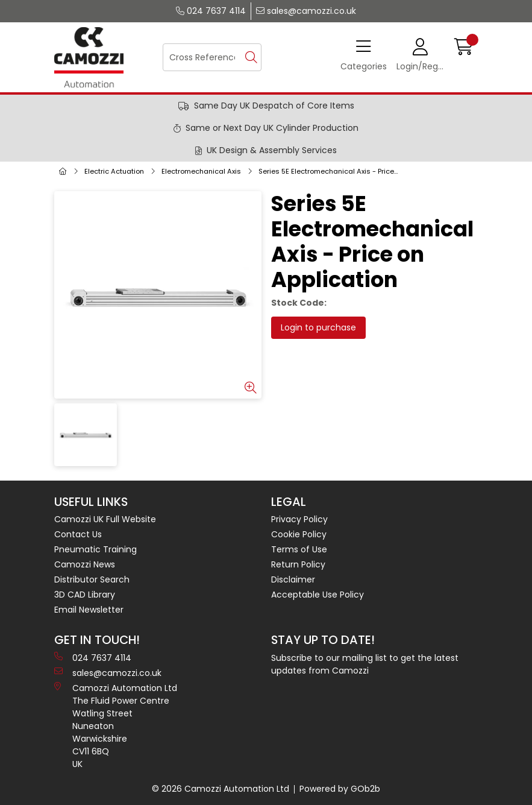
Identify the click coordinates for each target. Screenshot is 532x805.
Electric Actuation (114, 171)
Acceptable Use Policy (318, 595)
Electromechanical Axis (201, 171)
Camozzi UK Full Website (105, 519)
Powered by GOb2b (340, 789)
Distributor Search (92, 579)
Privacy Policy (299, 519)
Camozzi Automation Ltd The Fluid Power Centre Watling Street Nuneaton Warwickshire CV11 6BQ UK (116, 726)
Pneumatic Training (95, 549)
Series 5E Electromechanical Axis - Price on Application (331, 171)
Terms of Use (299, 549)
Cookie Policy (299, 534)
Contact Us (78, 534)
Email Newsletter (89, 610)
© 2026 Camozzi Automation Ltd (221, 789)
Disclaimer (293, 579)
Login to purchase (318, 327)
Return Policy (298, 564)
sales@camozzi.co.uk (306, 11)
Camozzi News (85, 564)
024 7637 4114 (211, 11)
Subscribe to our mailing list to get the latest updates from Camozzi (365, 664)
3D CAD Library (85, 595)
